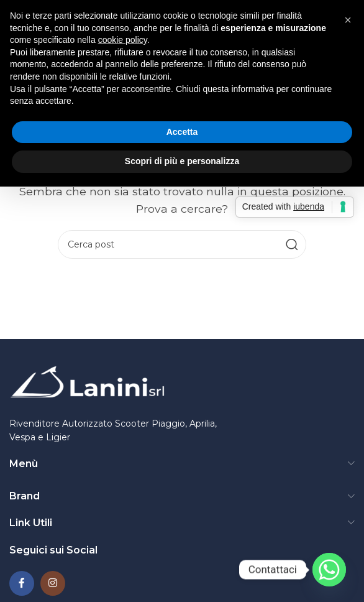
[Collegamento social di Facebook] (22, 583)
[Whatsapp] (329, 570)
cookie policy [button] (123, 40)
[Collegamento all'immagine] (87, 383)
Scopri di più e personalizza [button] (182, 161)
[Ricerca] (182, 244)
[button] (348, 20)
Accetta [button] (182, 132)
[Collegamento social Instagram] (53, 583)
